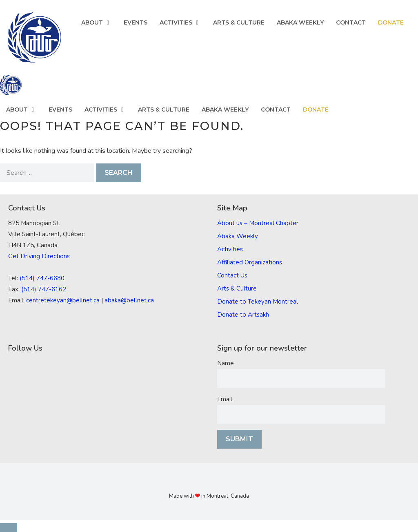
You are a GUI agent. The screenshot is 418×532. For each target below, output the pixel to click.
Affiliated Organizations (250, 262)
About (99, 22)
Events (136, 22)
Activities (183, 22)
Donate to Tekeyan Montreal (258, 302)
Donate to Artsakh (243, 315)
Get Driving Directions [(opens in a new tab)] (39, 256)
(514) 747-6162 (44, 289)
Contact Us (232, 275)
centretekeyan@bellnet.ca (63, 300)
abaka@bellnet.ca (129, 300)
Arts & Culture (239, 22)
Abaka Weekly (300, 22)
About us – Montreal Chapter (258, 223)
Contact (351, 22)
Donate (391, 22)
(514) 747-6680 (42, 278)
